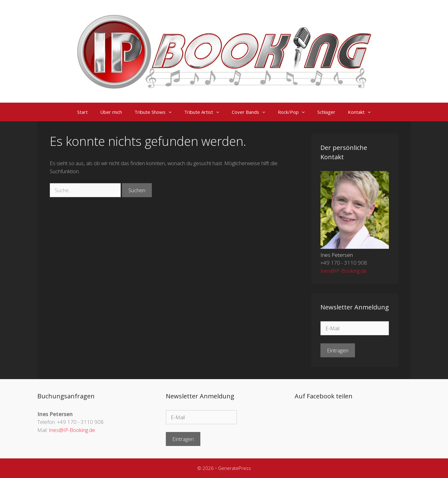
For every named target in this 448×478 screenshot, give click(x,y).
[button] (172, 112)
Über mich (111, 112)
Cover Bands (252, 112)
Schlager (326, 112)
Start (82, 112)
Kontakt (362, 112)
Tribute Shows (156, 112)
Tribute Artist (205, 112)
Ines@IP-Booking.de (344, 271)
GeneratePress (235, 468)
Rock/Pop (294, 112)
